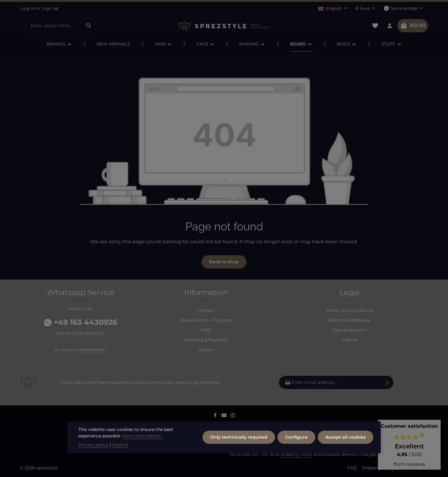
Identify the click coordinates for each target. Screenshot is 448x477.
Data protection (349, 330)
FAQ (206, 330)
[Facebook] (216, 416)
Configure (296, 455)
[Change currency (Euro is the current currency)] (365, 8)
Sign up (50, 8)
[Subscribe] (387, 382)
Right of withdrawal (349, 320)
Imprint (350, 340)
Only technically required (239, 455)
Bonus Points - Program (206, 320)
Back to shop (224, 262)
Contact (206, 310)
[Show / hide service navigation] (403, 8)
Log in (28, 8)
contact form (91, 350)
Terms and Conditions (350, 310)
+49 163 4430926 (81, 322)
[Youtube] (225, 416)
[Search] (89, 26)
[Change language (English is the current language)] (333, 8)
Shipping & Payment (206, 340)
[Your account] (389, 26)
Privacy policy (93, 463)
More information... (143, 454)
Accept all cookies (346, 455)
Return (206, 350)
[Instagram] (233, 416)
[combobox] (53, 26)
